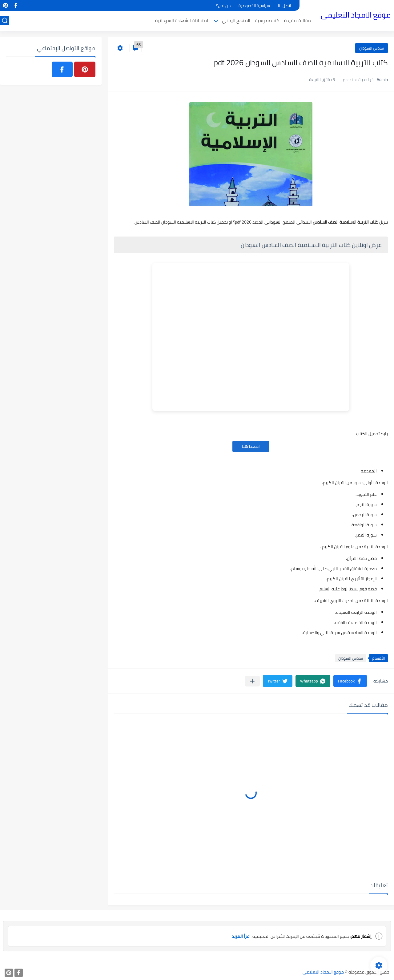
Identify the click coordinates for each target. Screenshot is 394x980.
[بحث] (5, 20)
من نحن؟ (223, 6)
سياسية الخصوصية (254, 6)
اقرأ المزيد (241, 936)
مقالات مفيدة (298, 20)
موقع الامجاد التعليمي (356, 15)
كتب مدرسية (267, 20)
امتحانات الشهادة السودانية (182, 20)
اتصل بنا (284, 6)
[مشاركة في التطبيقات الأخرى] (252, 681)
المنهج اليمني (236, 20)
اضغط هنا (251, 446)
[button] (350, 681)
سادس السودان (372, 48)
